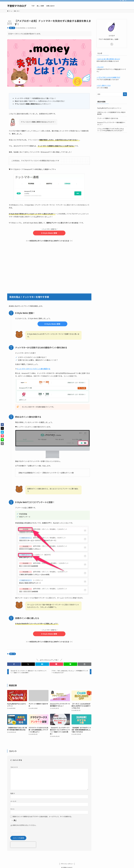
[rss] (123, 1)
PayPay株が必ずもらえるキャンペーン (109, 108)
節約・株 (12, 28)
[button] (14, 664)
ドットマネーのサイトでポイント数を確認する (34, 369)
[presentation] (23, 845)
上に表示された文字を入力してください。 (24, 825)
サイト (12, 809)
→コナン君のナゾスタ (104, 85)
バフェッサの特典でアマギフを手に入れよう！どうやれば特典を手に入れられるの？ (111, 130)
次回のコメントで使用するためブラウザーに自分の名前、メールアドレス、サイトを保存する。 (43, 816)
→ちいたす (100, 67)
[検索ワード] (112, 94)
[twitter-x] (120, 1)
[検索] (126, 1)
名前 (13, 793)
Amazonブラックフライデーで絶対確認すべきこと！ (111, 123)
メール (13, 801)
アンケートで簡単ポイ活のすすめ (108, 118)
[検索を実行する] (125, 94)
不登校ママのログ (17, 6)
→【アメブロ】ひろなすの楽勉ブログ (108, 77)
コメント (14, 767)
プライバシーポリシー (67, 864)
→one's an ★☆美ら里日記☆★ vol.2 (108, 59)
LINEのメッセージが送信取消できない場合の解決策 (111, 113)
